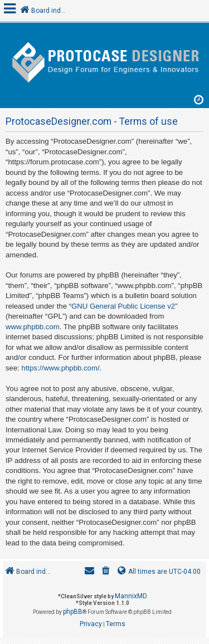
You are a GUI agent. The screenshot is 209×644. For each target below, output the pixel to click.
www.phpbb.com (33, 327)
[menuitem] (106, 572)
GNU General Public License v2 (123, 306)
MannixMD (131, 596)
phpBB (73, 612)
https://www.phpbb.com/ (61, 368)
